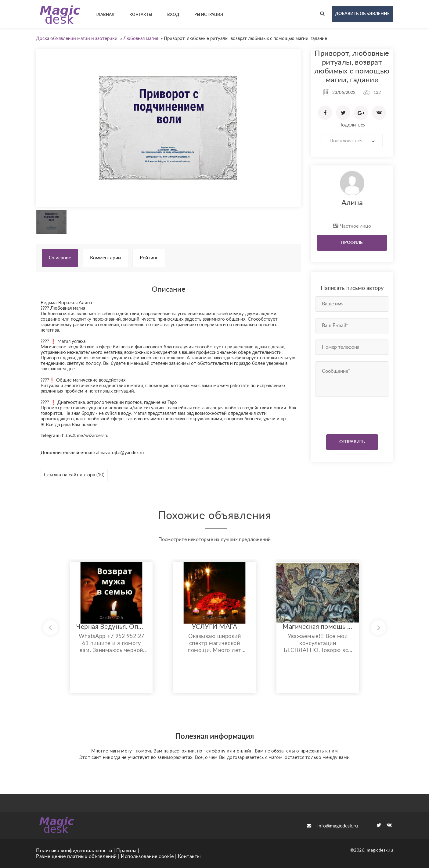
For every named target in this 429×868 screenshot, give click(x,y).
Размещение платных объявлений (76, 856)
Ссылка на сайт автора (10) (74, 475)
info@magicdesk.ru (332, 826)
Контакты (189, 856)
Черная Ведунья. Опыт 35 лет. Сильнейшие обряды (111, 627)
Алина (352, 203)
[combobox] (352, 141)
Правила (126, 851)
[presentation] (353, 414)
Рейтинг (149, 258)
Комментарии (105, 258)
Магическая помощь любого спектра (318, 627)
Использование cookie (147, 856)
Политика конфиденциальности (74, 851)
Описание (60, 258)
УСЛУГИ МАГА (215, 627)
